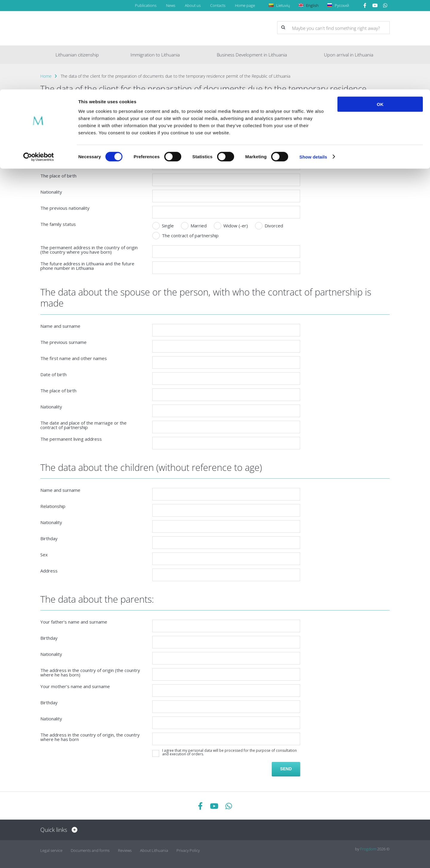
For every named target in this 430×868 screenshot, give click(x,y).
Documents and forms (90, 849)
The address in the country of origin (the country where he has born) (90, 673)
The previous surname (63, 342)
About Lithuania (154, 849)
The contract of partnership (185, 236)
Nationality (51, 192)
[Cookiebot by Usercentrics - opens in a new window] (39, 68)
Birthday (49, 539)
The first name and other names (74, 358)
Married (194, 226)
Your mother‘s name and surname (75, 686)
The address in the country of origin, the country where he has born (90, 737)
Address (49, 571)
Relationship (53, 506)
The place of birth (58, 176)
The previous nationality (65, 208)
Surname (49, 144)
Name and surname (60, 326)
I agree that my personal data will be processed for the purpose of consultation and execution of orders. (229, 752)
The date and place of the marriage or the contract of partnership (83, 425)
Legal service (51, 849)
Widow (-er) (231, 226)
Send (286, 769)
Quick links (57, 830)
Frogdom (368, 849)
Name (46, 127)
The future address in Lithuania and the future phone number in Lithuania (87, 266)
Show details (313, 67)
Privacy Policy (188, 849)
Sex (44, 555)
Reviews (125, 849)
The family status (58, 224)
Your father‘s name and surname (74, 622)
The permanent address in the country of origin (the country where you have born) (89, 250)
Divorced (269, 226)
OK (380, 15)
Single (163, 226)
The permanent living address (71, 439)
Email (46, 160)
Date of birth (53, 375)
